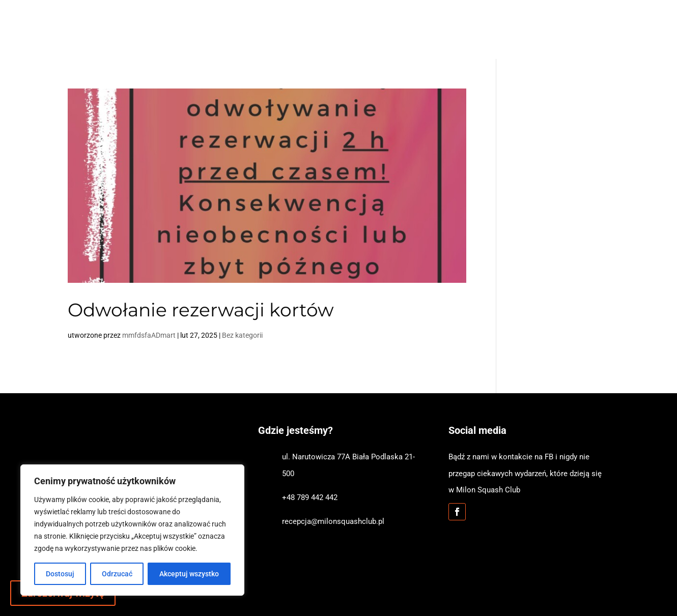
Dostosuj (60, 574)
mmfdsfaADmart (149, 335)
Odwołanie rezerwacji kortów (201, 310)
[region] (132, 530)
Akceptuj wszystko (189, 574)
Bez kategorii (242, 335)
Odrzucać (117, 574)
